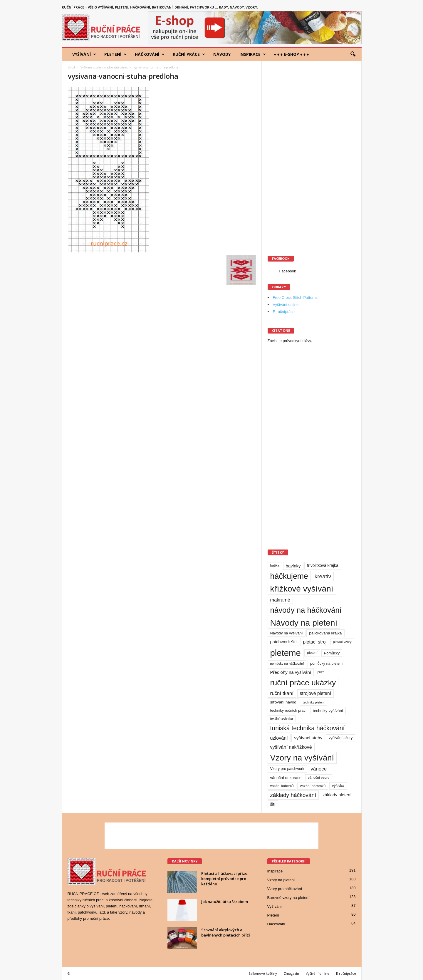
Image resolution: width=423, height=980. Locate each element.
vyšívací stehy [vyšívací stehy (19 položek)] (308, 738)
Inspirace (253, 54)
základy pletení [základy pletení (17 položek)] (337, 795)
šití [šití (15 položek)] (273, 804)
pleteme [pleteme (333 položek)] (286, 653)
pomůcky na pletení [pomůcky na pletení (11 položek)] (326, 663)
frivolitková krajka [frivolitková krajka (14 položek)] (323, 565)
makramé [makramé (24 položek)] (280, 600)
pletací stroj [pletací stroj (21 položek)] (315, 642)
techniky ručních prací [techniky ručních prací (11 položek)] (288, 710)
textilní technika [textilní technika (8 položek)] (282, 718)
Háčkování (150, 54)
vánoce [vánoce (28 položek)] (319, 769)
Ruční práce (189, 54)
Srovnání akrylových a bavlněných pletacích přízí (226, 932)
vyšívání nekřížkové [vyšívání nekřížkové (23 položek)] (291, 747)
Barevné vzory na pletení (288, 898)
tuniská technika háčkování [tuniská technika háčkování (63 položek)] (308, 728)
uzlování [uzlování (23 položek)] (279, 738)
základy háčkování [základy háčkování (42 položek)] (293, 795)
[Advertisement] (312, 155)
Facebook (288, 271)
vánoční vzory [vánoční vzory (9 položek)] (319, 778)
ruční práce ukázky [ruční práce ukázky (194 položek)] (303, 683)
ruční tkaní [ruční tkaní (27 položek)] (282, 693)
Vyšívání (84, 54)
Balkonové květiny (263, 973)
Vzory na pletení (281, 880)
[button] (353, 54)
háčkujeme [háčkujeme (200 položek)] (289, 576)
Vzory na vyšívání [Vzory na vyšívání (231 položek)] (302, 758)
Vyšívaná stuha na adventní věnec (104, 67)
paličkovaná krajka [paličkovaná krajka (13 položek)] (325, 633)
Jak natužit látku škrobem (225, 902)
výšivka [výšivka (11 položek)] (338, 786)
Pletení (115, 54)
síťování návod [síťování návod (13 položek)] (283, 702)
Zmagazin (291, 973)
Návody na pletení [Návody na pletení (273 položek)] (304, 623)
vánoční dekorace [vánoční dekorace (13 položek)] (286, 778)
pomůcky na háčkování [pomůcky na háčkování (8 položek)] (287, 664)
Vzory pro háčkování (285, 889)
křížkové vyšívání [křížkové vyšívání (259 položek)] (302, 589)
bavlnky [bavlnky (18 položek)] (293, 566)
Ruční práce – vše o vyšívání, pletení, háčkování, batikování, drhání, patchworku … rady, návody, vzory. (160, 7)
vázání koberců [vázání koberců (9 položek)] (282, 786)
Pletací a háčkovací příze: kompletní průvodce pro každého (225, 879)
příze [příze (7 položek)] (321, 672)
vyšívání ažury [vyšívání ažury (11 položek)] (341, 738)
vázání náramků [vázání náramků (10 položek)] (313, 786)
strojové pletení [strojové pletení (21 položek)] (316, 693)
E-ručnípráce (284, 312)
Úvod (71, 67)
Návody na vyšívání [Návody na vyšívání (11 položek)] (287, 633)
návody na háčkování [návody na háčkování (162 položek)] (306, 610)
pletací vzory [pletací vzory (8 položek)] (342, 642)
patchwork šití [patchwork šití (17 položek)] (283, 642)
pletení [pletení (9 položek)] (312, 653)
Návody (222, 54)
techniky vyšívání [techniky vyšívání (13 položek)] (328, 711)
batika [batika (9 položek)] (275, 565)
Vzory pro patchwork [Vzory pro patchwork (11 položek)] (287, 769)
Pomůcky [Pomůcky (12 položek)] (332, 653)
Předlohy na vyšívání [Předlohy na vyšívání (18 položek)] (291, 672)
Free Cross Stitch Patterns (295, 298)
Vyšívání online (286, 305)
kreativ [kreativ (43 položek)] (323, 576)
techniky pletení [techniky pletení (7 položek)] (313, 702)
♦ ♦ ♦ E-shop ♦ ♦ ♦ (292, 54)
